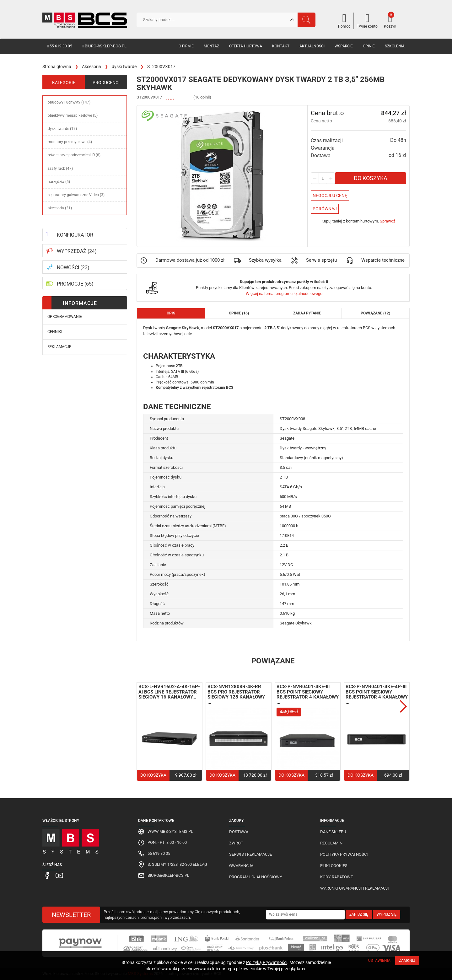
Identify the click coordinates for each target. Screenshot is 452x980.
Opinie (369, 46)
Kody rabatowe (336, 877)
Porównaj (325, 209)
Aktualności (312, 46)
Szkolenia (395, 46)
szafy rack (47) (60, 169)
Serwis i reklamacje (250, 854)
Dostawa (239, 832)
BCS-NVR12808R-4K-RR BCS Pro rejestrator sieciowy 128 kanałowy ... (236, 694)
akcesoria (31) (60, 208)
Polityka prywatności (344, 854)
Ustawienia (379, 961)
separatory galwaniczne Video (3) (76, 195)
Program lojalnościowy (256, 877)
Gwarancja (241, 866)
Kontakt (281, 46)
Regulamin (331, 843)
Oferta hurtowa (246, 46)
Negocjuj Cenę (330, 195)
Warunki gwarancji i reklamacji (355, 888)
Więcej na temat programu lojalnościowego (284, 294)
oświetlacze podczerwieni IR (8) (74, 155)
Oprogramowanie (65, 317)
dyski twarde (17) (62, 129)
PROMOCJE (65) (75, 284)
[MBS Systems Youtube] (58, 875)
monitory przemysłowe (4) (70, 142)
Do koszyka (371, 178)
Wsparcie (344, 46)
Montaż (211, 46)
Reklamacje (59, 347)
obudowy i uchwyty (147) (69, 102)
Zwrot (236, 843)
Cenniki (55, 332)
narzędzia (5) (59, 182)
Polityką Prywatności (267, 962)
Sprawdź (387, 221)
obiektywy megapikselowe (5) (73, 115)
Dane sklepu (333, 832)
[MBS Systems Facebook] (47, 875)
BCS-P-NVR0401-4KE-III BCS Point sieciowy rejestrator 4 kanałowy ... (308, 694)
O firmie (186, 46)
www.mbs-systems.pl (170, 831)
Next (403, 706)
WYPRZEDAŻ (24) (77, 251)
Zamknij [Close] (407, 961)
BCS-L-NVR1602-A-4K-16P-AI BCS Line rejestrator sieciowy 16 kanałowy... (169, 692)
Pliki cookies (334, 866)
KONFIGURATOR (75, 235)
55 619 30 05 (60, 46)
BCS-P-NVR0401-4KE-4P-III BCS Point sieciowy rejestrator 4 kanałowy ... (377, 694)
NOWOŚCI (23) (73, 268)
